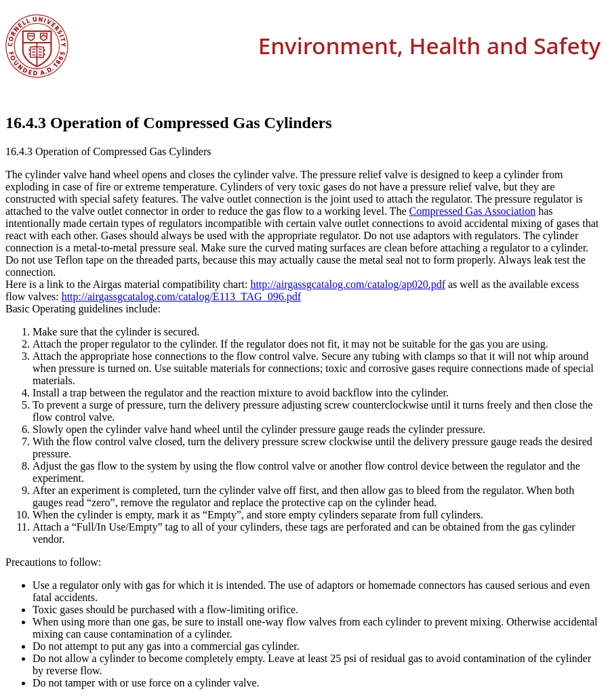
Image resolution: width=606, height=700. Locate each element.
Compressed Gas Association (473, 211)
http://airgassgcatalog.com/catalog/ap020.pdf (348, 284)
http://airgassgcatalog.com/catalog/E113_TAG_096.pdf (181, 296)
